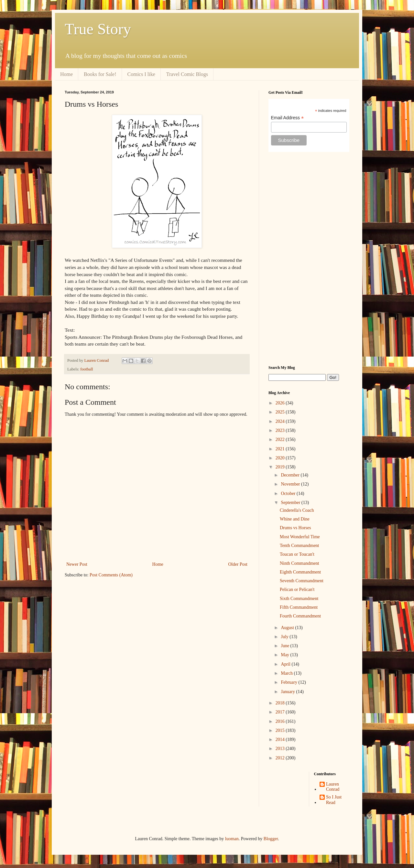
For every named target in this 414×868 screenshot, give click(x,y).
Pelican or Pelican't (297, 589)
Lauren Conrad (333, 787)
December (291, 475)
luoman (232, 839)
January (288, 692)
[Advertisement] (309, 259)
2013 (281, 749)
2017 (281, 712)
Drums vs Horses (295, 528)
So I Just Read (334, 800)
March (287, 673)
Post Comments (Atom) (111, 575)
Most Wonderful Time (300, 537)
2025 (281, 412)
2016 (281, 721)
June (285, 646)
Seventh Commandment (302, 581)
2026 (281, 403)
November (291, 484)
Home (66, 74)
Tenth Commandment (300, 546)
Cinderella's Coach (297, 510)
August (288, 628)
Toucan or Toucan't (297, 554)
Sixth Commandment (299, 599)
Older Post (238, 564)
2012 (281, 758)
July (285, 637)
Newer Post (77, 564)
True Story (98, 29)
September (291, 503)
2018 (281, 703)
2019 (281, 467)
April (286, 664)
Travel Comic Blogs (187, 74)
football (87, 369)
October (289, 493)
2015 (281, 730)
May (285, 655)
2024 (281, 421)
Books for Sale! (100, 74)
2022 (281, 439)
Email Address (288, 118)
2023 (281, 430)
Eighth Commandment (300, 572)
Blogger (271, 839)
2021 (281, 449)
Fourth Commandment (300, 616)
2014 (281, 739)
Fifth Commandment (299, 607)
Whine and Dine (295, 519)
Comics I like (141, 74)
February (289, 682)
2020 (281, 458)
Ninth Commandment (300, 563)
